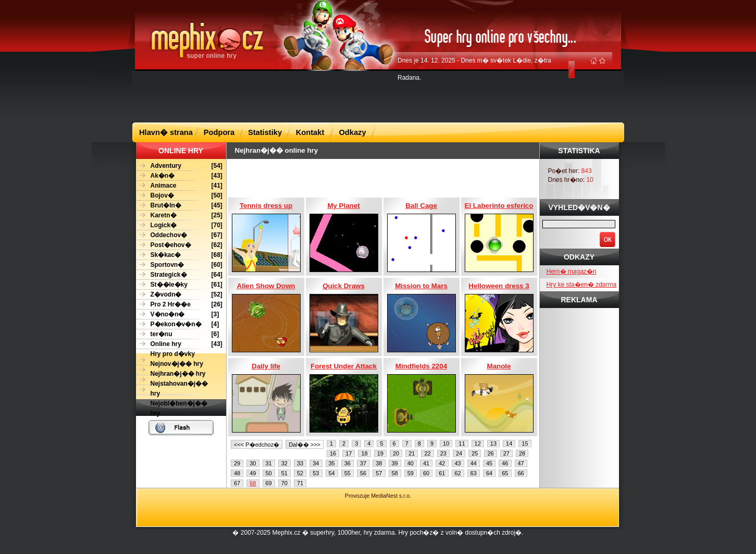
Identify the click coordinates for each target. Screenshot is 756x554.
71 (300, 483)
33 (300, 463)
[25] (179, 216)
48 (237, 473)
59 (411, 473)
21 (412, 453)
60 (426, 473)
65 (505, 473)
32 (284, 463)
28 (522, 453)
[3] (178, 315)
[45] (179, 206)
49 (253, 473)
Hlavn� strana (166, 132)
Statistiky (265, 132)
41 (426, 463)
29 (237, 463)
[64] (179, 275)
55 (348, 473)
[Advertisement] (378, 96)
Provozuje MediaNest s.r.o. (378, 496)
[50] (179, 196)
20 (396, 453)
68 (253, 483)
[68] (179, 255)
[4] (178, 324)
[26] (179, 305)
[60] (179, 265)
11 (462, 444)
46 (505, 463)
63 (474, 473)
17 (349, 453)
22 (427, 453)
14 (509, 444)
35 (332, 463)
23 (443, 453)
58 (395, 473)
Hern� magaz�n (572, 272)
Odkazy (352, 132)
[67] (179, 235)
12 (478, 444)
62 (458, 473)
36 (348, 463)
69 (269, 483)
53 (316, 473)
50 (269, 473)
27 (506, 453)
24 (459, 453)
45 (489, 463)
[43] (179, 176)
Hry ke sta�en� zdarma (582, 285)
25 (475, 453)
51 (284, 473)
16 (333, 453)
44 (474, 463)
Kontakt (310, 132)
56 (363, 473)
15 (525, 444)
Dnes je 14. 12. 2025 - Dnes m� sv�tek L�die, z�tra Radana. (474, 69)
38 (379, 463)
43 (458, 463)
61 (442, 473)
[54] (179, 166)
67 (237, 483)
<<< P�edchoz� (257, 445)
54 (332, 473)
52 (300, 473)
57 (379, 473)
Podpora (219, 132)
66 (521, 473)
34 (316, 463)
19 (380, 453)
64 (489, 473)
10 (446, 444)
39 (395, 463)
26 (490, 453)
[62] (179, 245)
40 (411, 463)
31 (269, 463)
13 (493, 444)
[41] (179, 186)
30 (253, 463)
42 (442, 463)
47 (521, 463)
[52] (179, 295)
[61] (179, 285)
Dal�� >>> (305, 445)
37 (363, 463)
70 (284, 483)
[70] (179, 225)
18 (364, 453)
